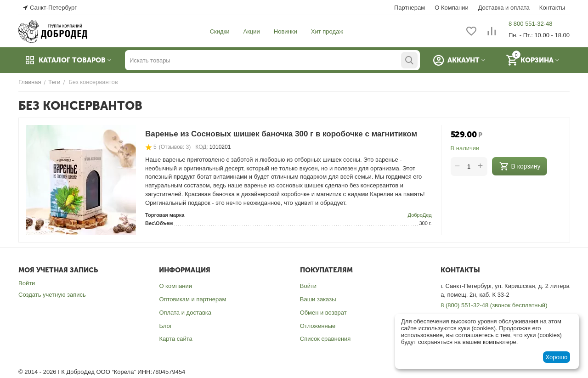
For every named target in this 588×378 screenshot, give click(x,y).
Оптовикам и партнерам (192, 299)
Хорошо (556, 357)
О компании (175, 286)
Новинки (286, 31)
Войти (27, 283)
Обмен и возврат (323, 313)
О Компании (451, 8)
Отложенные (318, 326)
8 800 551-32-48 (530, 24)
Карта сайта (175, 339)
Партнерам (410, 8)
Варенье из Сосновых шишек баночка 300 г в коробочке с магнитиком (281, 134)
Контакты (552, 8)
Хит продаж (327, 31)
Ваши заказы (318, 299)
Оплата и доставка (185, 313)
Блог (165, 326)
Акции (252, 31)
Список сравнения (325, 339)
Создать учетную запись (52, 295)
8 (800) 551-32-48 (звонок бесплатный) (494, 305)
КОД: (201, 147)
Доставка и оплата (504, 8)
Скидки (220, 31)
